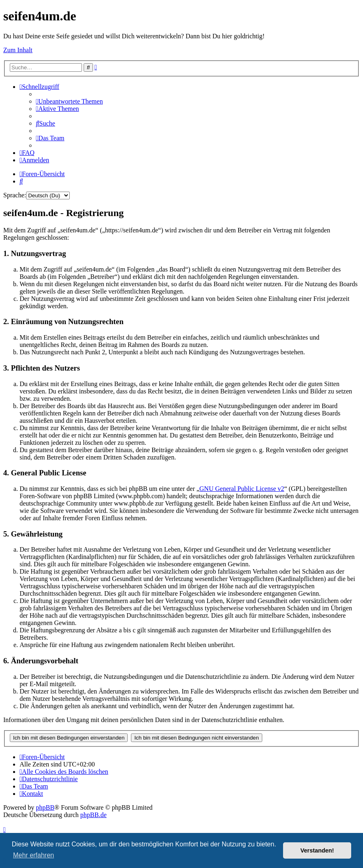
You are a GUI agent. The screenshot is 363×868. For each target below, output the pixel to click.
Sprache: (15, 195)
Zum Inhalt (18, 50)
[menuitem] (69, 101)
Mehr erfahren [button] (34, 855)
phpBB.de (93, 815)
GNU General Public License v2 (242, 489)
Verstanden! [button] (317, 850)
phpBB (45, 807)
